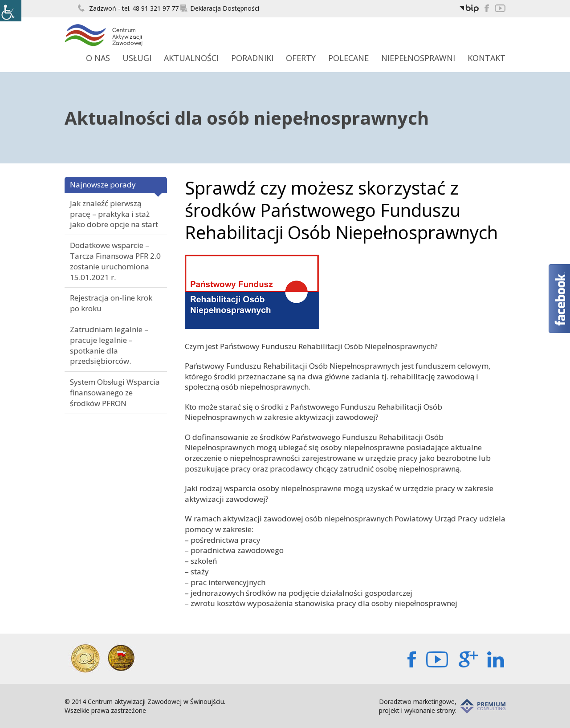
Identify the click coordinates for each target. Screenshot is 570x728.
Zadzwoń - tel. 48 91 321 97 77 (128, 8)
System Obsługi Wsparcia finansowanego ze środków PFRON (115, 392)
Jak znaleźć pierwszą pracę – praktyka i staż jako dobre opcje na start (114, 214)
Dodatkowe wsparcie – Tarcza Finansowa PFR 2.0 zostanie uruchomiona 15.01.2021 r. (115, 261)
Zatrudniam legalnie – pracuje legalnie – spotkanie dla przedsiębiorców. (109, 345)
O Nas (98, 58)
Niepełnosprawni (418, 58)
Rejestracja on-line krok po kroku (111, 303)
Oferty (301, 58)
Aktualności (191, 58)
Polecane (348, 58)
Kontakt (487, 58)
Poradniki (252, 58)
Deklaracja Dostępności (220, 8)
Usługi (137, 58)
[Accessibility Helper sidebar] (11, 11)
